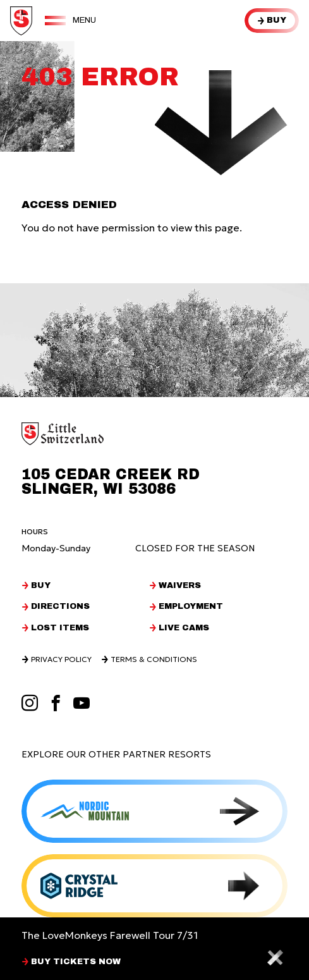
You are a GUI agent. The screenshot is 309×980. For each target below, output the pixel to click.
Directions (60, 607)
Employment (191, 607)
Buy (276, 20)
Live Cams (184, 628)
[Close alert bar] (275, 957)
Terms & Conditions (154, 659)
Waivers (180, 586)
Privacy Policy (61, 659)
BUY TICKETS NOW (76, 962)
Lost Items (60, 628)
